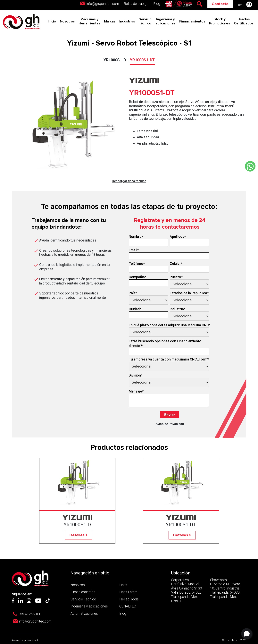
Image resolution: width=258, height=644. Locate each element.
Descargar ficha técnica (129, 181)
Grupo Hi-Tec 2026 (234, 640)
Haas (123, 585)
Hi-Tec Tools (129, 599)
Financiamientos (192, 21)
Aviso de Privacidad (170, 424)
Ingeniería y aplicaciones (89, 606)
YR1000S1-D (115, 60)
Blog (157, 4)
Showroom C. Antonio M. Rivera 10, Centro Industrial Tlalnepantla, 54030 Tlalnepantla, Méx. (225, 588)
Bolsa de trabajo (136, 4)
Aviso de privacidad (25, 640)
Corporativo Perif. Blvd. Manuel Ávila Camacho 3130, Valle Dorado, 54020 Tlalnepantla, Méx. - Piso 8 (187, 590)
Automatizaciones (84, 613)
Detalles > (79, 535)
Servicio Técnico (83, 599)
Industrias (127, 21)
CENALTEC (128, 606)
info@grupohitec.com (103, 4)
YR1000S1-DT (142, 60)
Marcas (110, 21)
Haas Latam (128, 592)
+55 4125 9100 (30, 614)
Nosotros (67, 21)
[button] (247, 634)
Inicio (52, 21)
